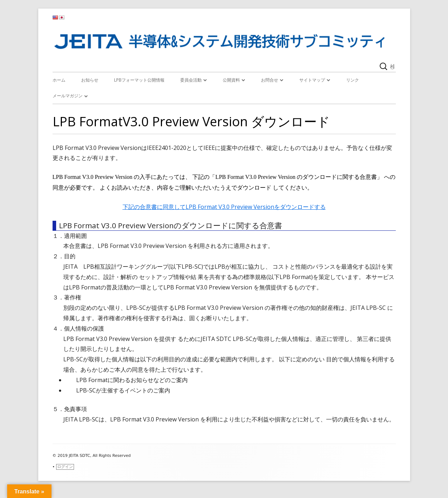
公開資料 (231, 80)
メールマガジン (68, 96)
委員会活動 (191, 80)
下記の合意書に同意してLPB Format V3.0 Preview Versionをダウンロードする (224, 207)
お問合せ (270, 80)
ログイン (65, 467)
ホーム (59, 80)
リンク (353, 80)
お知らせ (90, 80)
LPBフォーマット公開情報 (139, 80)
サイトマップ (312, 80)
